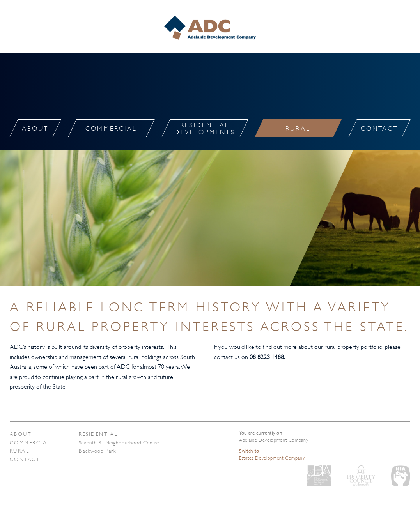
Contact (25, 459)
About (20, 434)
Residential (98, 434)
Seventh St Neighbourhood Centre (119, 443)
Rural (19, 451)
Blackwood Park (98, 451)
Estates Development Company (272, 455)
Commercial (30, 443)
